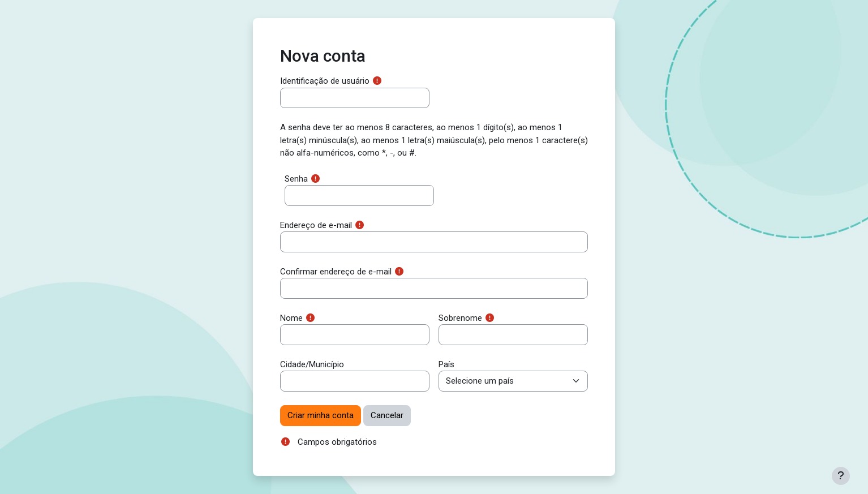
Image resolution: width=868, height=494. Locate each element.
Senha (296, 179)
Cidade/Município (312, 364)
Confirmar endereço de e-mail (336, 272)
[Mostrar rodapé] (841, 476)
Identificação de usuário (325, 81)
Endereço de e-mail (316, 225)
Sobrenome (460, 318)
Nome (291, 318)
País (446, 364)
